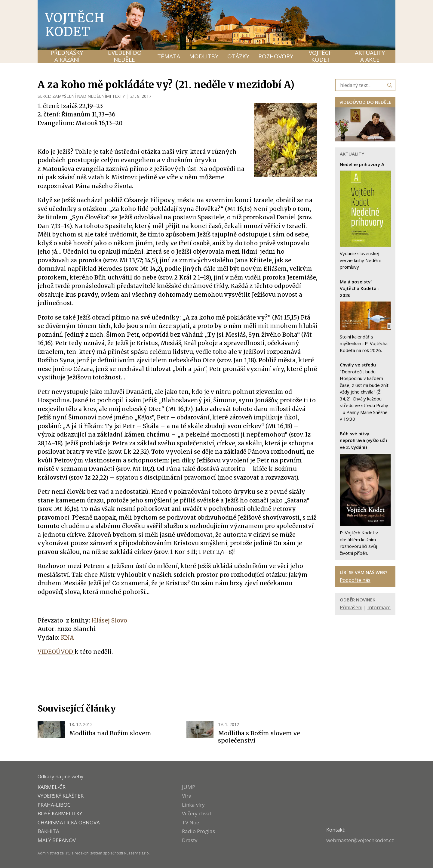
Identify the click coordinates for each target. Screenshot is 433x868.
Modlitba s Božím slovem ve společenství (259, 737)
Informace (379, 607)
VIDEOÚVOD (56, 652)
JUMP (189, 787)
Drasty (190, 840)
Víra (187, 796)
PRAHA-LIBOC (54, 805)
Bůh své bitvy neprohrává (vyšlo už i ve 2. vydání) (364, 440)
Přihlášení (351, 607)
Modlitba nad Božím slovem (110, 733)
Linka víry (193, 805)
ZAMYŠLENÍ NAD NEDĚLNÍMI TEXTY (89, 96)
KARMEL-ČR (52, 787)
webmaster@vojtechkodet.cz (360, 840)
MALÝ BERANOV (57, 840)
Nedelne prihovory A (362, 164)
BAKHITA (48, 831)
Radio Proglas (198, 831)
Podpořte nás (355, 580)
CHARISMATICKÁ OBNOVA (69, 822)
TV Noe (190, 822)
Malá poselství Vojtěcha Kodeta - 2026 (360, 288)
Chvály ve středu (358, 365)
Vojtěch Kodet (75, 25)
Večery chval (197, 813)
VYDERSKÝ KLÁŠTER (61, 796)
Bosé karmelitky (60, 813)
